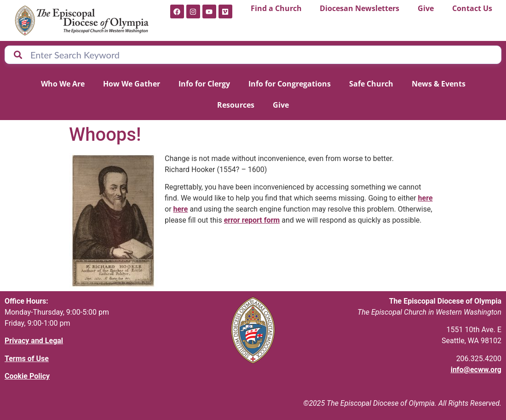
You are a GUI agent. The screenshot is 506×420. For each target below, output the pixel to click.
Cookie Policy (27, 376)
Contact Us (472, 8)
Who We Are (63, 84)
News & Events (439, 84)
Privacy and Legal (34, 341)
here (425, 198)
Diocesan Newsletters (359, 8)
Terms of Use (27, 359)
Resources (236, 105)
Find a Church (276, 8)
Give (426, 8)
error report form (252, 220)
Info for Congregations (290, 84)
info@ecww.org (476, 370)
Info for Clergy (204, 84)
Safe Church (371, 84)
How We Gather (132, 84)
